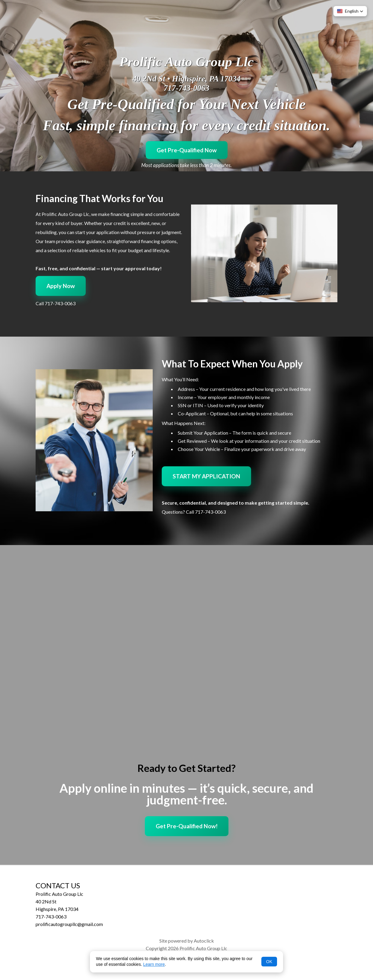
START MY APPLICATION (206, 476)
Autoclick (204, 941)
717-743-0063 (186, 88)
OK (269, 962)
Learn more (154, 964)
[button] (350, 11)
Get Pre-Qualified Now (187, 150)
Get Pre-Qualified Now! (187, 826)
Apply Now (61, 286)
